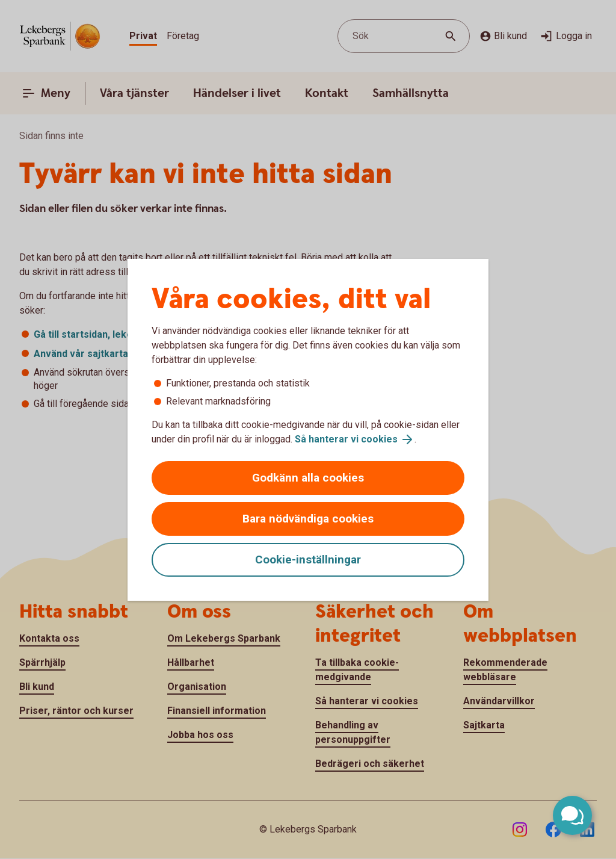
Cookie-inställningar (308, 560)
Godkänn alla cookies (308, 478)
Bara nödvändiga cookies (308, 519)
